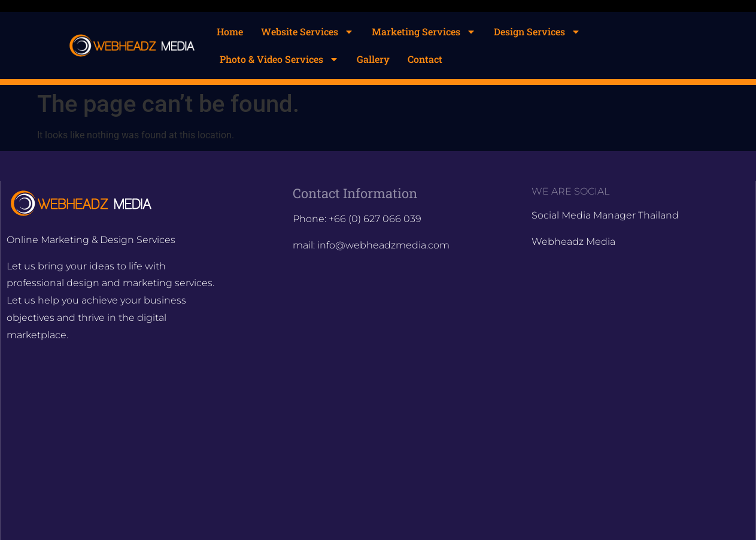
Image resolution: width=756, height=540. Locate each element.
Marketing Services (424, 32)
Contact (425, 59)
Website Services (307, 32)
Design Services (537, 32)
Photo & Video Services (279, 59)
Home (230, 31)
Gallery (373, 59)
